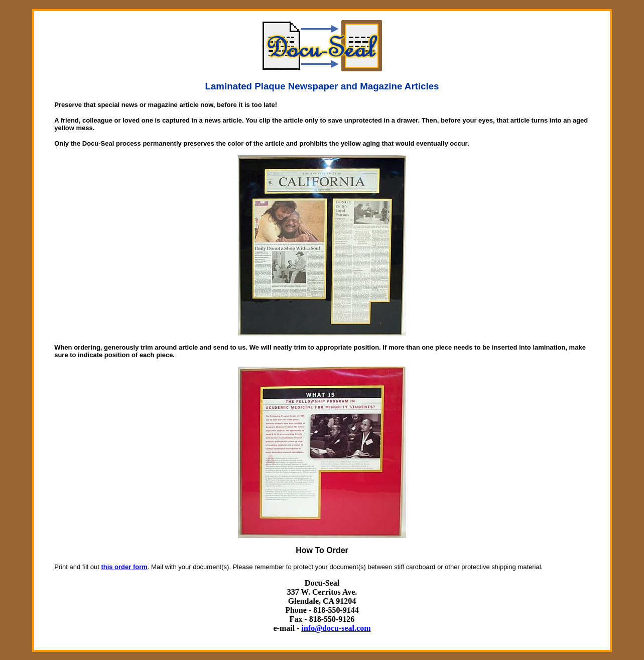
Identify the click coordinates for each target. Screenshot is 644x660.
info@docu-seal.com (336, 628)
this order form (124, 567)
